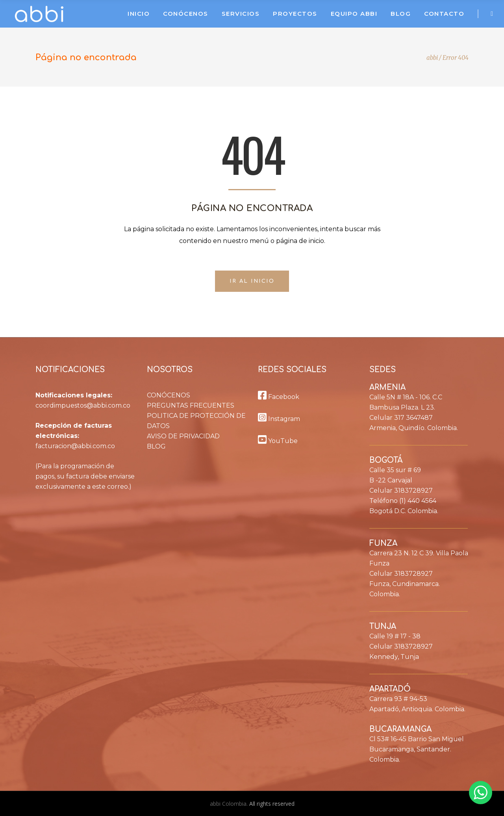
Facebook (279, 397)
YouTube (278, 441)
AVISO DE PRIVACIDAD (183, 436)
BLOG (156, 446)
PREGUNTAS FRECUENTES (191, 405)
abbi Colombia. (230, 804)
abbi (432, 58)
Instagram (279, 419)
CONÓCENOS (169, 395)
